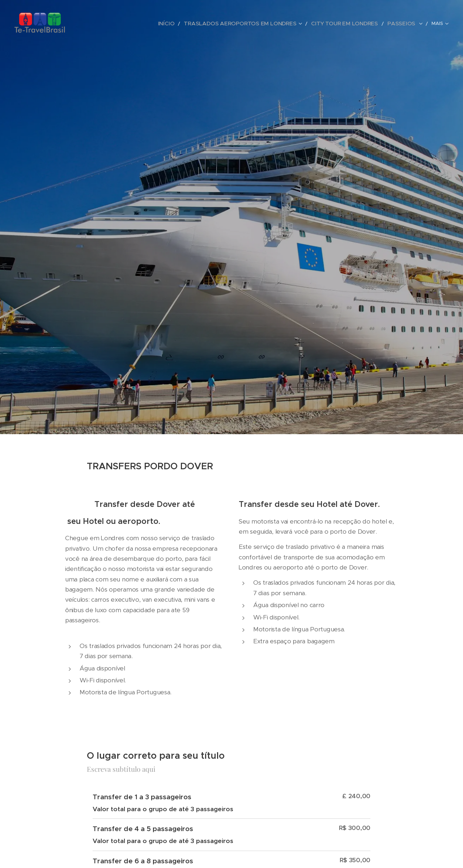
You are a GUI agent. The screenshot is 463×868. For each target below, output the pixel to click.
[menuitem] (197, 24)
